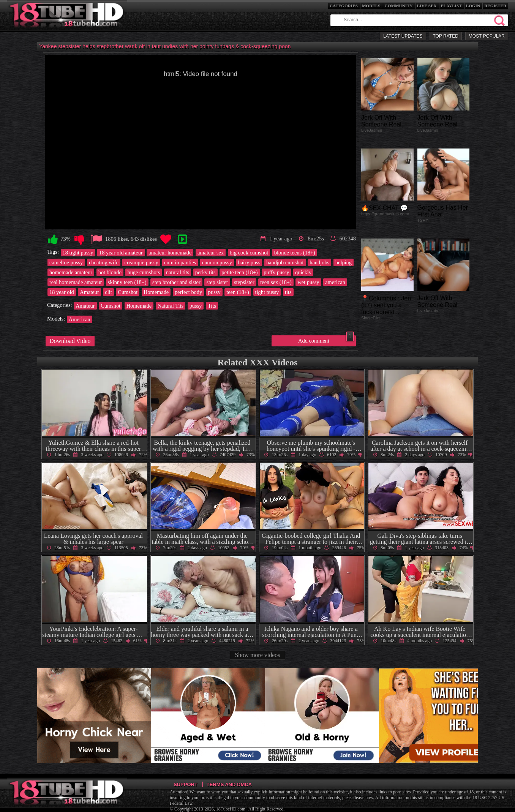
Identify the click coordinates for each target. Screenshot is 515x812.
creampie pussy (141, 262)
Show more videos (257, 655)
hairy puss (249, 262)
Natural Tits (171, 306)
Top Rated (446, 36)
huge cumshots (144, 272)
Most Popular (487, 36)
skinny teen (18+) (127, 282)
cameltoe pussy (66, 262)
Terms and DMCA (229, 784)
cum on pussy (217, 262)
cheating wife (104, 262)
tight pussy (267, 292)
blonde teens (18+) (295, 253)
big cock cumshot (249, 253)
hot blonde (110, 272)
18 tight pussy (78, 253)
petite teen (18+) (239, 272)
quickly (303, 272)
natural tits (178, 272)
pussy (214, 292)
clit (108, 292)
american (335, 282)
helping (344, 262)
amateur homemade (170, 253)
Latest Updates (403, 36)
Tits (212, 306)
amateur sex (211, 253)
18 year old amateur (121, 253)
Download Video (70, 341)
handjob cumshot (285, 262)
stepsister (244, 282)
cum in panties (180, 262)
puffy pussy (276, 272)
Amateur (89, 292)
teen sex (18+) (276, 282)
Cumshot (128, 292)
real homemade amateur (76, 282)
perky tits (205, 272)
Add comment (326, 340)
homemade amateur (71, 272)
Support (186, 784)
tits (288, 292)
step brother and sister (176, 282)
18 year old (62, 292)
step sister (217, 282)
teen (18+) (238, 292)
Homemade (156, 292)
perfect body (188, 292)
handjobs (319, 262)
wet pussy (308, 282)
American (80, 319)
